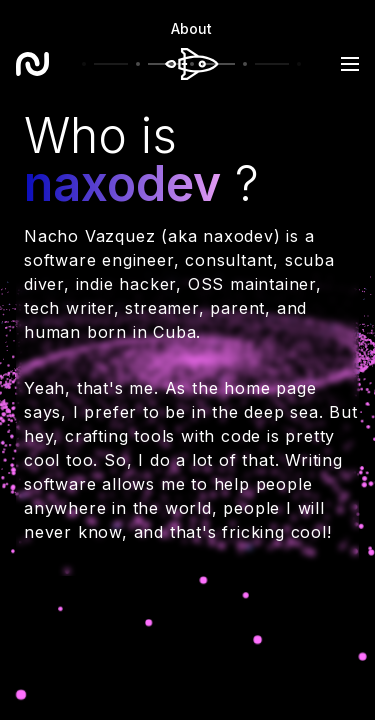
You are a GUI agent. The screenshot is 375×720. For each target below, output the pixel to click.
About (191, 28)
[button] (350, 64)
